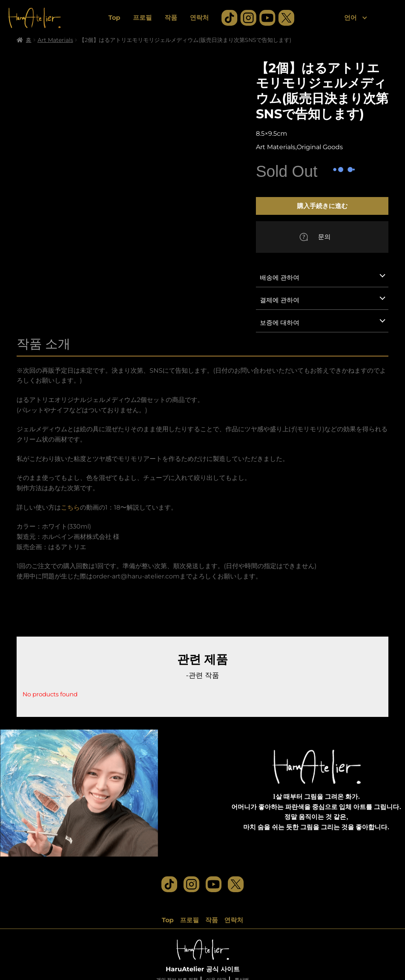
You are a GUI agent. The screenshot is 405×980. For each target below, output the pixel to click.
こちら (70, 507)
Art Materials (55, 40)
